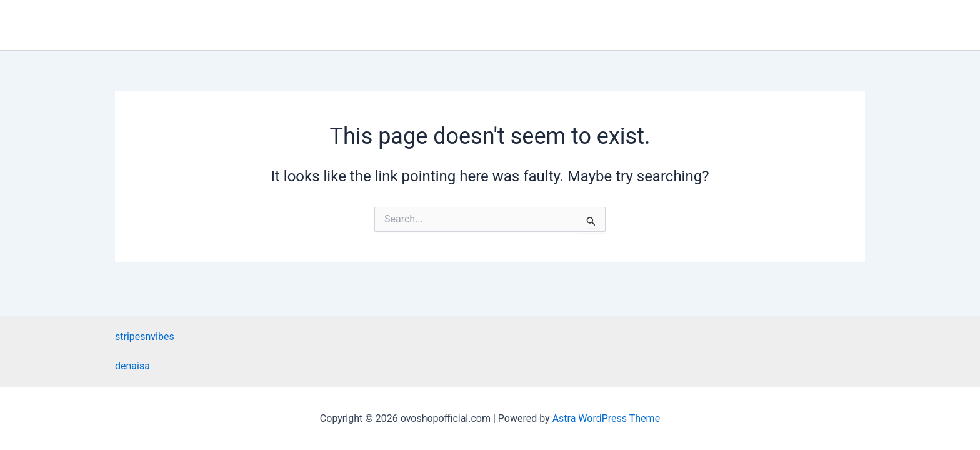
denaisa (132, 366)
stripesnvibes (145, 337)
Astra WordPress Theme (606, 418)
